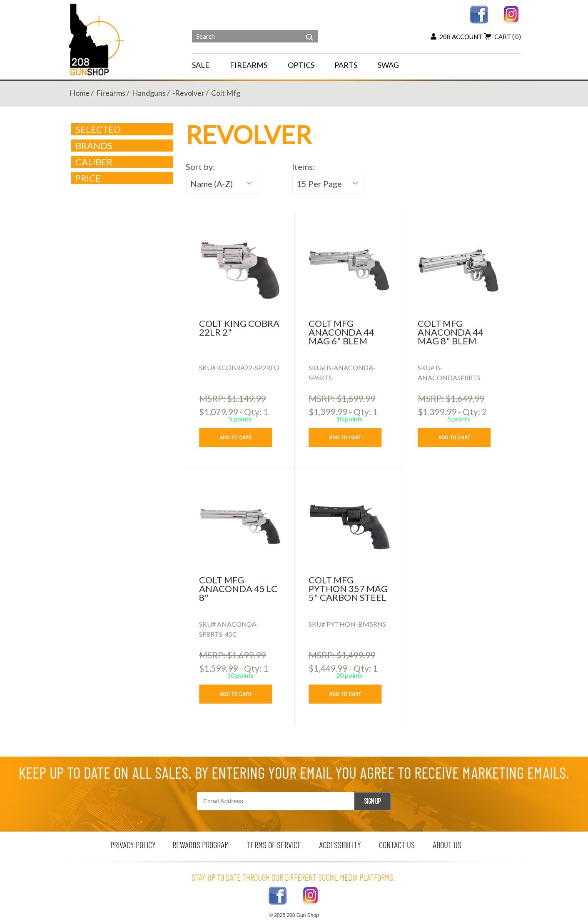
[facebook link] (479, 14)
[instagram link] (512, 14)
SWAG (388, 65)
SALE (201, 65)
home (80, 93)
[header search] (309, 31)
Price (123, 178)
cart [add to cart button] (503, 37)
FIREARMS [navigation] (249, 65)
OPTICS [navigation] (301, 65)
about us (447, 845)
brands (123, 146)
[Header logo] (98, 39)
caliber (123, 162)
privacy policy (133, 845)
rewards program (201, 845)
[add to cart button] (242, 438)
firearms (111, 93)
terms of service (274, 845)
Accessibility (340, 845)
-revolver (188, 93)
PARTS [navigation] (346, 65)
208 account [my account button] (456, 37)
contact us (397, 845)
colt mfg (226, 93)
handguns (149, 93)
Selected (98, 130)
